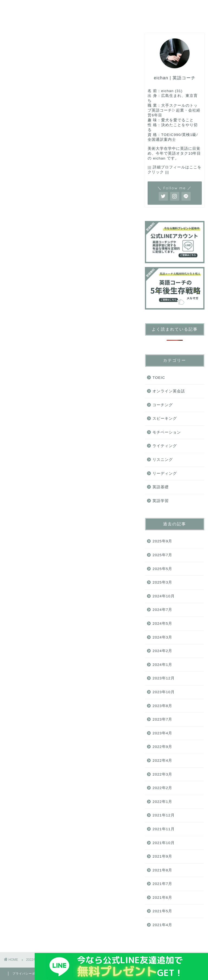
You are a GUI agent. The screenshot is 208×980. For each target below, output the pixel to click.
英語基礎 (21, 7)
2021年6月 (162, 898)
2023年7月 (162, 719)
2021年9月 (162, 856)
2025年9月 (162, 541)
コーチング (54, 7)
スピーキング (119, 7)
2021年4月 (162, 925)
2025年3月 (162, 582)
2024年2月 (162, 651)
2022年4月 (162, 761)
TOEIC (85, 7)
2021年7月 (162, 884)
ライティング (65, 18)
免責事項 (60, 974)
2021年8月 (162, 870)
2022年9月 (162, 747)
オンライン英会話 (169, 391)
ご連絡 (124, 18)
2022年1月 (162, 802)
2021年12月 (163, 815)
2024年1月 (162, 665)
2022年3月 (162, 774)
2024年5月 (162, 624)
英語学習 (161, 501)
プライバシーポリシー (29, 974)
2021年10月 (163, 843)
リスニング (156, 7)
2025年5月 (162, 569)
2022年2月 (162, 788)
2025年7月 (162, 555)
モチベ (98, 18)
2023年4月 (162, 733)
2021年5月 (162, 911)
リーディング (25, 18)
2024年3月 (162, 637)
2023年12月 (163, 678)
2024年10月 (163, 596)
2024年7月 (162, 610)
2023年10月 (163, 692)
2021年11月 (163, 829)
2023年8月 (162, 706)
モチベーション (167, 432)
